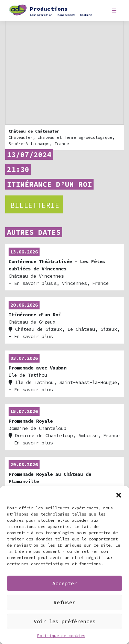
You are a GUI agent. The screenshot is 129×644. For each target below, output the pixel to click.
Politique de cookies (61, 636)
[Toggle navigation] (114, 11)
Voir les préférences (65, 621)
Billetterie (35, 205)
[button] (119, 494)
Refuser (64, 602)
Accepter (65, 583)
